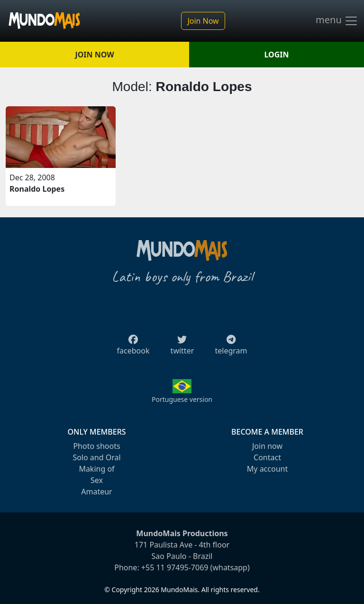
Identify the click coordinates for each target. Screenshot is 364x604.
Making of (96, 469)
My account (267, 469)
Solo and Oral (96, 457)
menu (337, 21)
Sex (97, 480)
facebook (133, 348)
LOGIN (277, 55)
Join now (267, 446)
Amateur (96, 492)
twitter (182, 348)
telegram (231, 348)
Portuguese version (182, 399)
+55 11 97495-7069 (175, 567)
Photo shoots (96, 446)
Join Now (203, 21)
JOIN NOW (94, 55)
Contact (267, 457)
